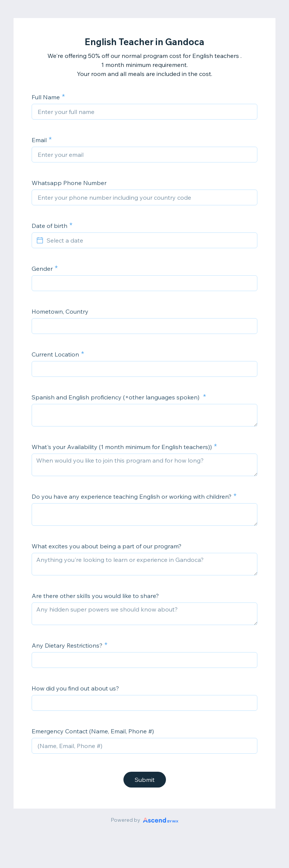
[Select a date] (149, 240)
